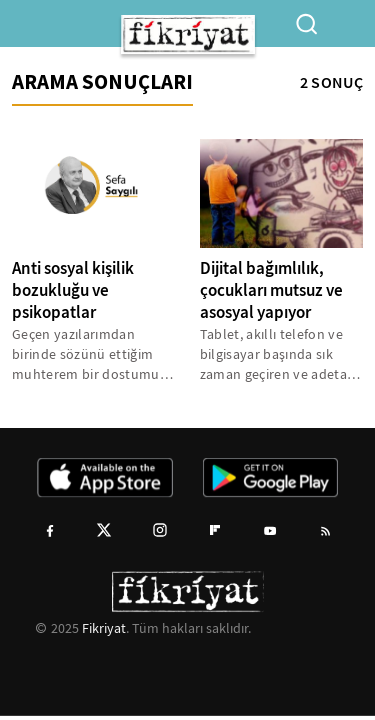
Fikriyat (104, 628)
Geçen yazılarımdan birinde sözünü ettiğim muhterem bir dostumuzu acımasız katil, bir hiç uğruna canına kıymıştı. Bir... (93, 354)
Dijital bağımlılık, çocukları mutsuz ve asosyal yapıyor (271, 290)
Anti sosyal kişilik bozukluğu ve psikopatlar (73, 290)
